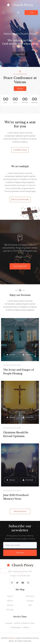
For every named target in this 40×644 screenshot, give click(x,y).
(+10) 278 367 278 (23, 576)
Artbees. (12, 638)
